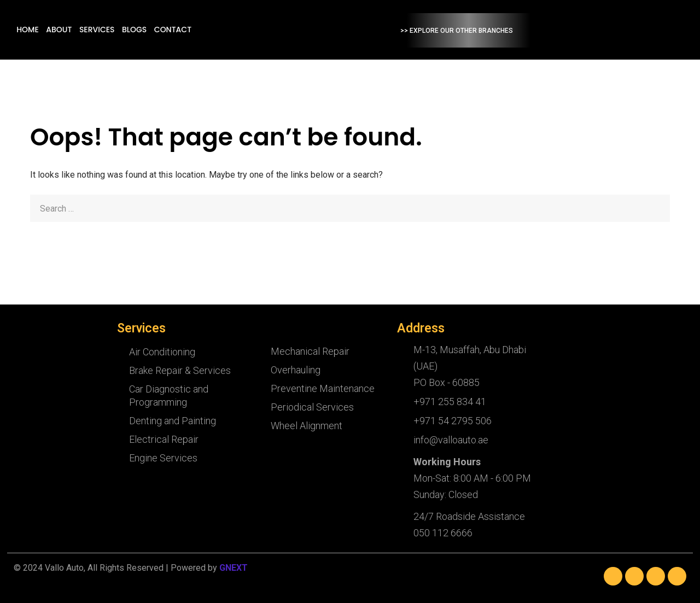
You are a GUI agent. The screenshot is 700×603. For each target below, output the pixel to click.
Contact (245, 30)
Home (104, 30)
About (134, 30)
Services (171, 30)
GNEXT (234, 568)
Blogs (208, 30)
